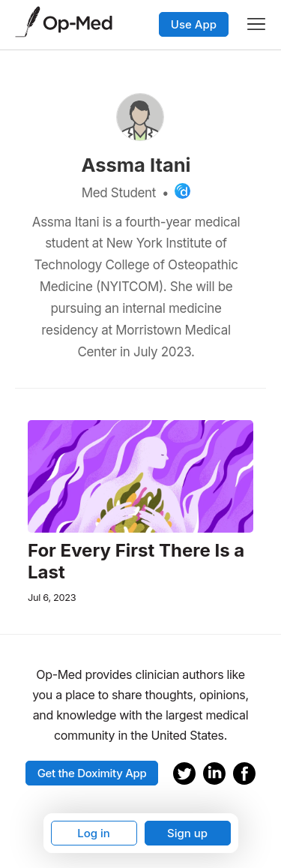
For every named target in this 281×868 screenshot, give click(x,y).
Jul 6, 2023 (52, 598)
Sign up (187, 833)
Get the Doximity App (92, 773)
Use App (194, 24)
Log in (94, 833)
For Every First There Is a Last (136, 562)
